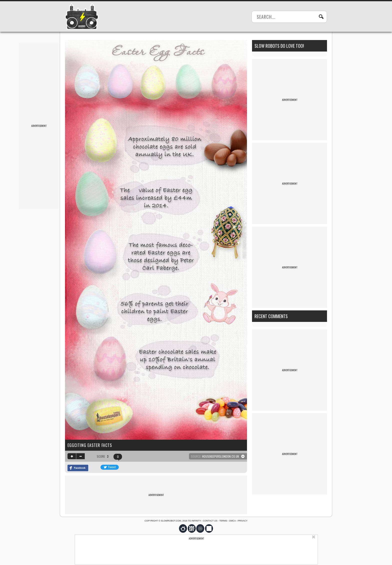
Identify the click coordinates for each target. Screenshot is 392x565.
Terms (223, 521)
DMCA (232, 521)
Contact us (210, 521)
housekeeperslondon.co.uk (220, 456)
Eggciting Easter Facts (90, 445)
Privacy (243, 521)
